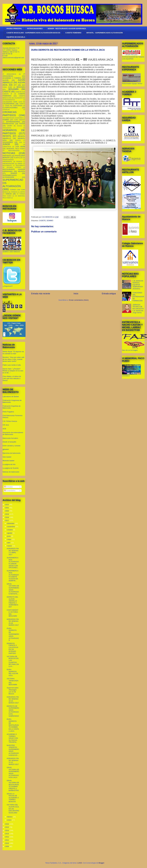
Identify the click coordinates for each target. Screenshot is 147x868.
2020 (7, 511)
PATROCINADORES (35, 29)
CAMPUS (22, 104)
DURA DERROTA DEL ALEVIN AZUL (12, 672)
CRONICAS (6, 110)
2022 (7, 505)
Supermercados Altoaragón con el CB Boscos (13, 691)
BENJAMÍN (13, 89)
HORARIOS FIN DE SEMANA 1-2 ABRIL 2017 (13, 552)
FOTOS (22, 124)
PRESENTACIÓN (8, 164)
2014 (7, 830)
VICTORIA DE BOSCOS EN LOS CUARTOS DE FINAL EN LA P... (13, 661)
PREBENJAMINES (8, 160)
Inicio (76, 294)
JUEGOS (18, 140)
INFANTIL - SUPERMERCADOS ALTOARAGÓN (105, 33)
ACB (4, 429)
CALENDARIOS (9, 104)
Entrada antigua (109, 294)
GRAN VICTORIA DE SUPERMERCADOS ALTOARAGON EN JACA (13, 772)
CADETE (42, 221)
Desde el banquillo (9, 442)
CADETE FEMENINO (73, 33)
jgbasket (6, 449)
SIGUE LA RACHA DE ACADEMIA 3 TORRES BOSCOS (13, 798)
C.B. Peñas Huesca (10, 421)
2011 (7, 840)
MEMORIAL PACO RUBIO (16, 149)
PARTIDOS (7, 156)
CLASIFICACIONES (10, 108)
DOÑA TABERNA (20, 120)
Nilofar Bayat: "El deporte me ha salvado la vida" (13, 353)
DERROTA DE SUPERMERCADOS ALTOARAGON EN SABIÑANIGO (13, 711)
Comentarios (10, 491)
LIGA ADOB (20, 147)
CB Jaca (6, 425)
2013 (7, 834)
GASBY (10, 126)
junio (9, 536)
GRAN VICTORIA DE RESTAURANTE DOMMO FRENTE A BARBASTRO (13, 786)
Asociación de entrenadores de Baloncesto (13, 433)
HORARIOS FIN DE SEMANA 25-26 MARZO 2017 (13, 622)
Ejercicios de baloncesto (12, 453)
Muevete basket (9, 461)
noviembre (11, 527)
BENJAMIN (21, 87)
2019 (7, 514)
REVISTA (22, 171)
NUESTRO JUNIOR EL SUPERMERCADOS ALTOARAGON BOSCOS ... (13, 750)
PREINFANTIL (7, 162)
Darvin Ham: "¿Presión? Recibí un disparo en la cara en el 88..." (13, 371)
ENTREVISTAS (8, 124)
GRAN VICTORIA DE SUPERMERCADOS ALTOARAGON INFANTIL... (13, 589)
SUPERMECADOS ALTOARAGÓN (10, 176)
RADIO (20, 164)
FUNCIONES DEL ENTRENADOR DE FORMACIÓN (138, 297)
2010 (7, 843)
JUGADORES (8, 142)
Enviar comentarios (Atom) (79, 300)
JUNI (20, 142)
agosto (10, 533)
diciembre (11, 523)
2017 (7, 520)
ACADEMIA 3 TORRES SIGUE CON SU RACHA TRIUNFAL (12, 738)
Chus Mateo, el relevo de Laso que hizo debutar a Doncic (12, 378)
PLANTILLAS (18, 158)
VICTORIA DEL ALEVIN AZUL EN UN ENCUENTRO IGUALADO (13, 809)
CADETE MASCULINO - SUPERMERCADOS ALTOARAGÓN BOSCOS (33, 33)
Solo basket (7, 457)
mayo (9, 539)
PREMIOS (19, 162)
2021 (7, 508)
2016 (7, 824)
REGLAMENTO (7, 166)
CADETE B (7, 94)
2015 (7, 827)
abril (9, 543)
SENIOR (14, 173)
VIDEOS (9, 194)
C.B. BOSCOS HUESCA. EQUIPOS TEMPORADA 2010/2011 (138, 285)
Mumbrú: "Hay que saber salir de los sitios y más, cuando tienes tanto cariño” (14, 359)
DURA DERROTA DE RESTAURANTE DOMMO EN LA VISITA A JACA (13, 725)
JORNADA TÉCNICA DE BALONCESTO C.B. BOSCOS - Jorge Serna (138, 309)
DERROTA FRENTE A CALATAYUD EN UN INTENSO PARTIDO (12, 648)
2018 (7, 517)
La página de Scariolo (11, 468)
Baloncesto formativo (10, 438)
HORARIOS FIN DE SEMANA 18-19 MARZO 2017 (13, 700)
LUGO (80, 863)
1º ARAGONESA (9, 74)
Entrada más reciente (41, 294)
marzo (10, 546)
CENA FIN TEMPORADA (14, 106)
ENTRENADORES (13, 122)
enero (9, 820)
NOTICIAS (9, 153)
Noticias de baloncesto (11, 472)
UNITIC (23, 192)
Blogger (101, 863)
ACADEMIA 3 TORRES (12, 78)
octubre (10, 530)
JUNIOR (6, 144)
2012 (7, 837)
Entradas (8, 487)
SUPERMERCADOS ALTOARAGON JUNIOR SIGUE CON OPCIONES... (13, 563)
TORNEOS (14, 192)
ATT (15, 85)
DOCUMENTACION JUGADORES (13, 118)
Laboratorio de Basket (11, 397)
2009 (7, 846)
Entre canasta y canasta (11, 446)
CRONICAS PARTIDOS (10, 114)
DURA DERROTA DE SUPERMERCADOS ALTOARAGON (13, 634)
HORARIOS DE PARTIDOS (14, 132)
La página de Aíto (9, 464)
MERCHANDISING (14, 151)
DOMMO (50, 221)
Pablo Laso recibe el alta (12, 365)
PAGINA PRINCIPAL (14, 29)
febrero (10, 817)
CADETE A (19, 92)
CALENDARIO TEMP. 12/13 (12, 102)
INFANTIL (7, 136)
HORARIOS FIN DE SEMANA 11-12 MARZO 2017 (13, 761)
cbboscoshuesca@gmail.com (13, 58)
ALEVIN (6, 80)
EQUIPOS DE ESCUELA (16, 37)
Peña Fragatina (8, 412)
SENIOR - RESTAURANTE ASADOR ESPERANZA (67, 29)
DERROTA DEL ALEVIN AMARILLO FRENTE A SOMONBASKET (12, 602)
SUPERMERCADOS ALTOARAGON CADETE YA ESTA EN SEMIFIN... (13, 576)
